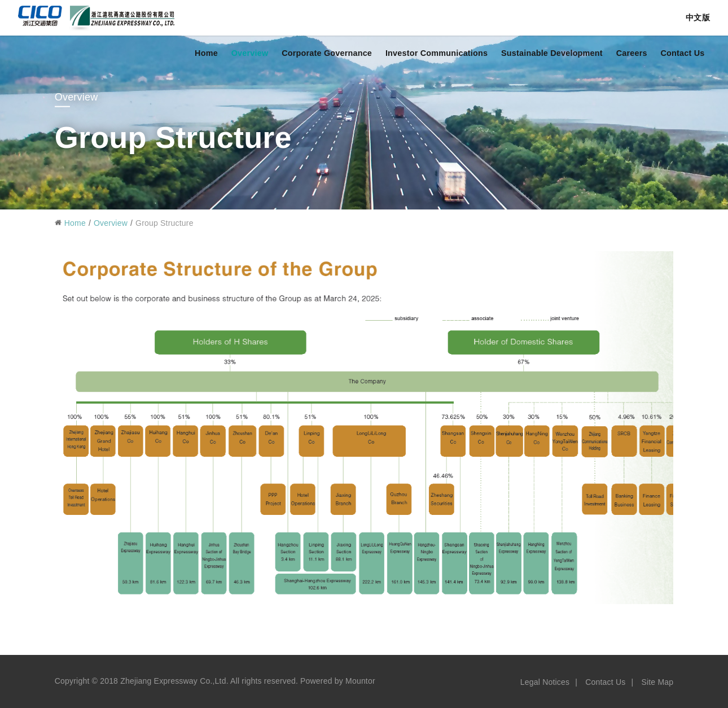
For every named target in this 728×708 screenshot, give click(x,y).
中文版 (698, 18)
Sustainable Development (552, 53)
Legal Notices (545, 682)
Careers (632, 53)
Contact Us (682, 53)
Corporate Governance (327, 53)
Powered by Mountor (338, 681)
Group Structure (165, 223)
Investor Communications (437, 53)
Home (206, 53)
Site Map (657, 682)
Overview (250, 53)
